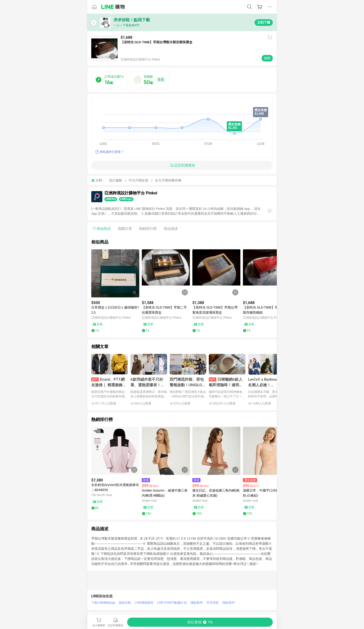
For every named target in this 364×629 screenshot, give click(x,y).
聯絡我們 (229, 603)
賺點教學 (197, 603)
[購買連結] (200, 622)
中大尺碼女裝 (139, 180)
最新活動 (125, 603)
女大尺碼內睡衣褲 (168, 180)
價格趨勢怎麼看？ (112, 152)
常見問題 (213, 603)
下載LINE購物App (103, 603)
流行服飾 (116, 180)
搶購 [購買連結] (267, 58)
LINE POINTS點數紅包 (172, 603)
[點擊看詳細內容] (115, 273)
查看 (161, 80)
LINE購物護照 (144, 603)
